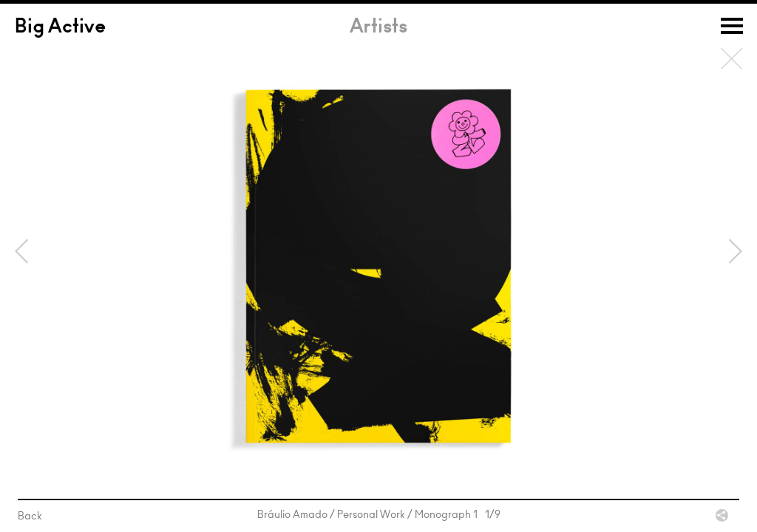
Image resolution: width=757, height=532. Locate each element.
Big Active (60, 28)
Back (732, 59)
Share (722, 515)
